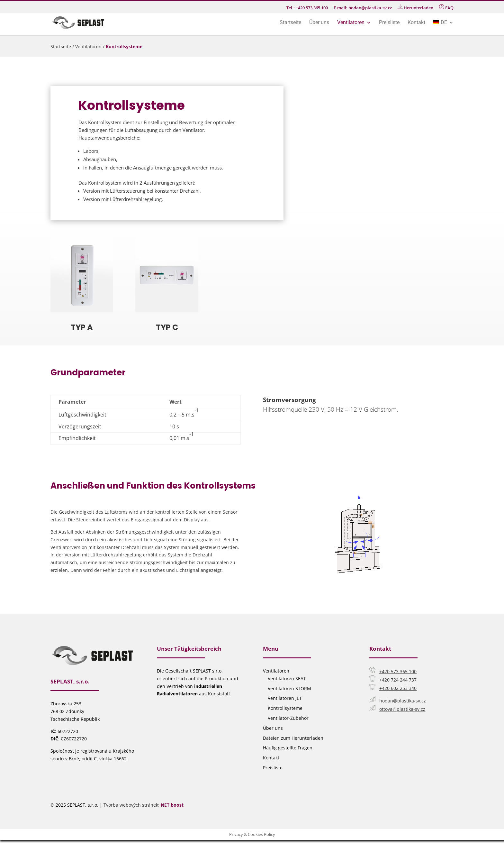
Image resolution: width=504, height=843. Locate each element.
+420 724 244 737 (398, 680)
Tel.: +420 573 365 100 (307, 8)
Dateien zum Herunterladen (293, 738)
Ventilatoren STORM (289, 688)
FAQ (446, 7)
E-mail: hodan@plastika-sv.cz (363, 8)
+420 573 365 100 (398, 671)
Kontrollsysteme (285, 708)
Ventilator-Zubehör (288, 718)
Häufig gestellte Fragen (288, 748)
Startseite (290, 23)
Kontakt (416, 23)
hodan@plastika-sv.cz (403, 701)
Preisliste (389, 23)
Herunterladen (415, 7)
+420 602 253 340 (398, 688)
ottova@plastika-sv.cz (402, 709)
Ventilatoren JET (285, 698)
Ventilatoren (351, 23)
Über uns (319, 23)
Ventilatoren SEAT (287, 678)
